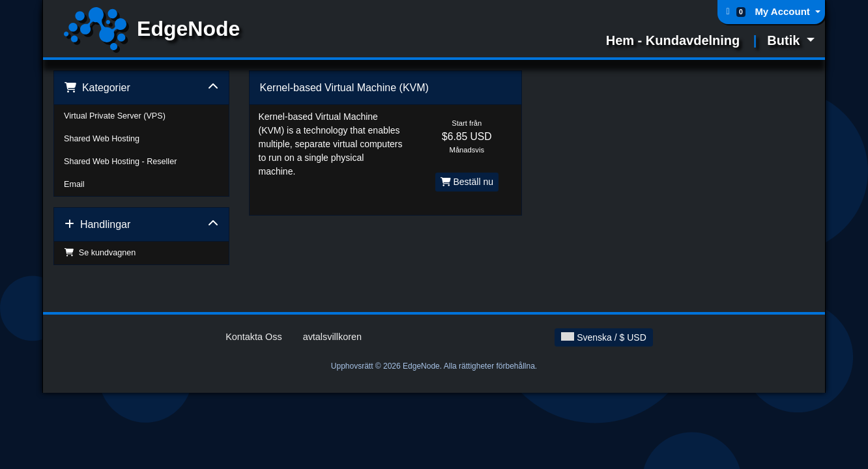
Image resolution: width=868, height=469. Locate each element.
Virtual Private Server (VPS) (115, 116)
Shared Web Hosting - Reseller (120, 162)
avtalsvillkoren (332, 337)
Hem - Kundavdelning (673, 40)
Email (74, 184)
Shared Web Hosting (102, 139)
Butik (785, 40)
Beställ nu (467, 182)
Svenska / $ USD (604, 337)
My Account (784, 11)
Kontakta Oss (253, 337)
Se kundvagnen (100, 253)
